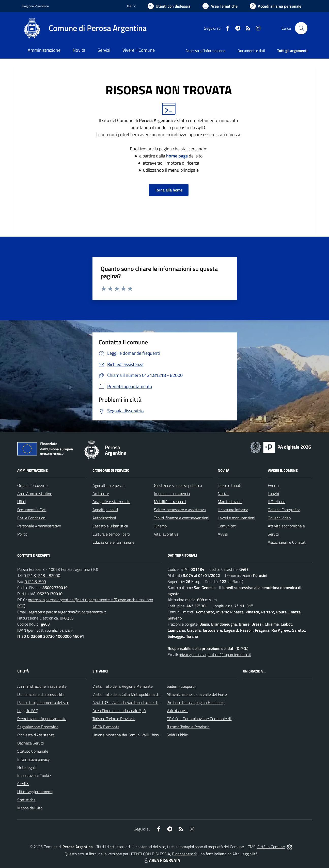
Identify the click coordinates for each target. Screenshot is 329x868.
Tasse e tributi (229, 485)
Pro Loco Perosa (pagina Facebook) (196, 702)
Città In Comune (271, 847)
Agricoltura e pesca (108, 485)
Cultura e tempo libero (111, 534)
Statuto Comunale (33, 751)
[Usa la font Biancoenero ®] (169, 6)
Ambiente (101, 493)
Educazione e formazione (113, 542)
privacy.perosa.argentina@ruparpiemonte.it (215, 654)
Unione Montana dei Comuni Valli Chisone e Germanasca (140, 735)
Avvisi (223, 534)
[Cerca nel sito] (301, 28)
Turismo (160, 526)
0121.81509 (35, 581)
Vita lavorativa (166, 534)
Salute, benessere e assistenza (180, 510)
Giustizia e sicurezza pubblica (178, 485)
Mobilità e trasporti (170, 502)
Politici (23, 534)
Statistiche (26, 800)
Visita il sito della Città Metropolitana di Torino (131, 694)
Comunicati (227, 526)
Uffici (21, 502)
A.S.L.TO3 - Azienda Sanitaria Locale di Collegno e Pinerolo (142, 702)
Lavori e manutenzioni (236, 518)
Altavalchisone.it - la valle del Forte (197, 694)
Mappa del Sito (30, 808)
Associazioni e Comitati (287, 542)
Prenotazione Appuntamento (42, 719)
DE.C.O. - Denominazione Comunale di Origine (205, 719)
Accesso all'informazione (205, 51)
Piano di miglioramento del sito (43, 702)
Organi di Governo (32, 485)
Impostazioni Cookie (34, 775)
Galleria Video (279, 518)
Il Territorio (277, 502)
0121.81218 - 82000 (42, 575)
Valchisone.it (177, 711)
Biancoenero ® (184, 854)
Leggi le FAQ (28, 711)
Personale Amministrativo (39, 526)
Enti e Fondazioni (32, 518)
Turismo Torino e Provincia (114, 719)
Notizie (224, 493)
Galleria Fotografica (284, 510)
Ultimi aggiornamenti (35, 792)
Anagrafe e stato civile (111, 502)
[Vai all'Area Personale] (276, 6)
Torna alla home (169, 190)
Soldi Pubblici (178, 735)
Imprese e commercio (172, 493)
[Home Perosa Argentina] (84, 28)
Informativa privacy (34, 759)
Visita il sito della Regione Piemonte (123, 686)
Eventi (273, 485)
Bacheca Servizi (30, 743)
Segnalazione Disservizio (38, 727)
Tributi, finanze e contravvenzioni (182, 518)
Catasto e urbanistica (110, 526)
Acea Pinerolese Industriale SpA (119, 711)
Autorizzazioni (104, 518)
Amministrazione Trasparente (42, 686)
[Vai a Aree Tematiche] (220, 6)
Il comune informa (233, 510)
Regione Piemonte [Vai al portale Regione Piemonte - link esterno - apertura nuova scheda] (35, 6)
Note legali (26, 767)
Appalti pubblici (105, 510)
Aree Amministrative (35, 493)
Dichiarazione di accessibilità (41, 694)
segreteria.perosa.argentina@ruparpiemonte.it (67, 612)
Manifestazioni (230, 502)
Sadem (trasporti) (181, 686)
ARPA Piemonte (106, 727)
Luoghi (273, 493)
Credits (23, 784)
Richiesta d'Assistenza (36, 735)
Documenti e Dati (32, 510)
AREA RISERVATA (162, 860)
